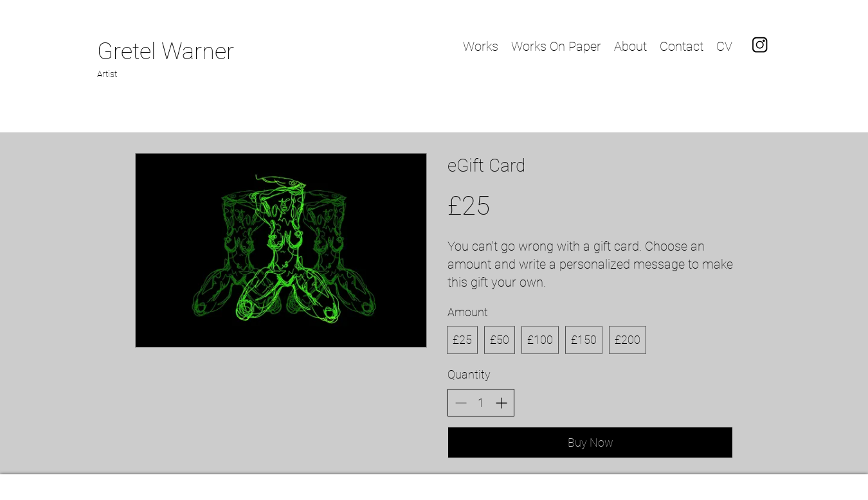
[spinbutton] (481, 403)
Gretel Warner (166, 51)
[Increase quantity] (501, 403)
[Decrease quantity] (461, 403)
